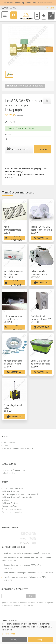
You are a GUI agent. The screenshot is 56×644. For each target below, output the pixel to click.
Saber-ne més (9, 634)
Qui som (5, 446)
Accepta (40, 640)
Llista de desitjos (8, 473)
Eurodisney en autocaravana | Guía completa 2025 (25, 577)
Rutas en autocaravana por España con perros (23, 573)
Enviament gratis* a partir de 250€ (28, 3)
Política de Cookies (9, 503)
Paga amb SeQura (9, 506)
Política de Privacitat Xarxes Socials (17, 497)
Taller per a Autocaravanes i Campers (17, 449)
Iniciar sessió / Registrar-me (13, 470)
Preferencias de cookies (12, 512)
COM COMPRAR (9, 443)
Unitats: (8, 134)
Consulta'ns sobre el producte (25, 86)
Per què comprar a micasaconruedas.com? (20, 494)
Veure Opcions (13, 238)
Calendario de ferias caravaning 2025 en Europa (24, 565)
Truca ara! (50, 8)
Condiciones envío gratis (12, 509)
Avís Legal (6, 500)
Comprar (42, 149)
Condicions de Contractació (13, 488)
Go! (31, 596)
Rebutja (14, 640)
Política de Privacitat (10, 491)
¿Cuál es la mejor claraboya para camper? (21, 553)
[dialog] (28, 632)
